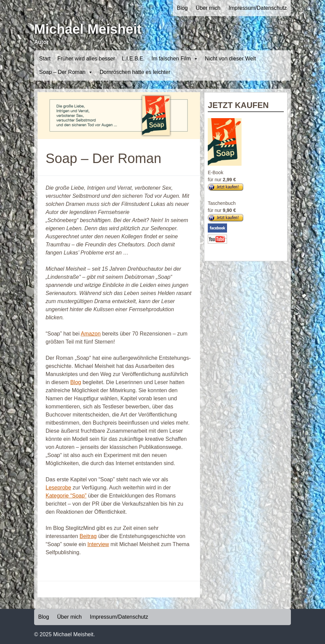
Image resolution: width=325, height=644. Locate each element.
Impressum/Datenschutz (258, 8)
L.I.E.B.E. (133, 59)
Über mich (208, 8)
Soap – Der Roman (66, 72)
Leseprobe (58, 488)
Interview (98, 544)
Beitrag (88, 536)
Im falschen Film (175, 59)
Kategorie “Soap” (66, 496)
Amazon (91, 334)
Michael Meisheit (88, 29)
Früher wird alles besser (86, 59)
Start (45, 59)
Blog (182, 8)
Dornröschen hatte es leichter (135, 72)
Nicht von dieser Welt (231, 59)
